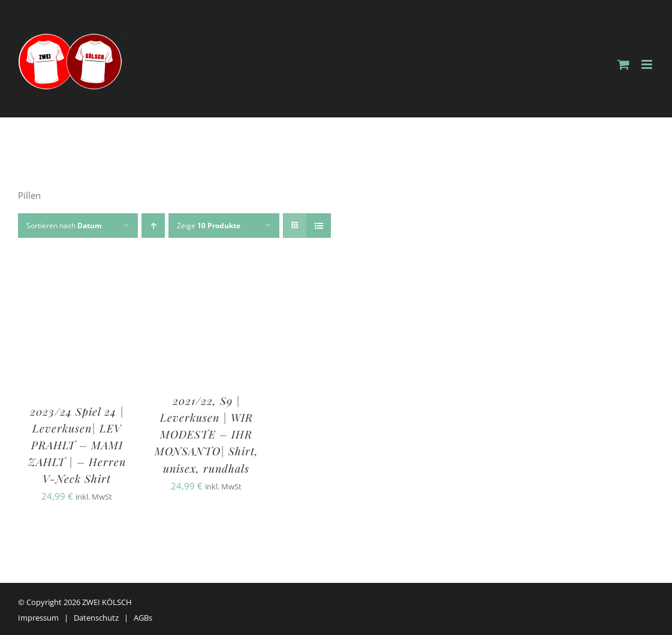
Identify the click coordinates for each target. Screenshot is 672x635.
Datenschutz (96, 618)
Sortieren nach (64, 226)
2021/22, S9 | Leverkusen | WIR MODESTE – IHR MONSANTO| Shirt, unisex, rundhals (207, 434)
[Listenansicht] (319, 226)
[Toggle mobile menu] (648, 64)
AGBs (143, 618)
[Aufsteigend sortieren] (153, 226)
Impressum (38, 618)
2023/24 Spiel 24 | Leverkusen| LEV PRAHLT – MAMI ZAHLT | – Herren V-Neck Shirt (77, 445)
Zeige (209, 226)
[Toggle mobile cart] (623, 64)
